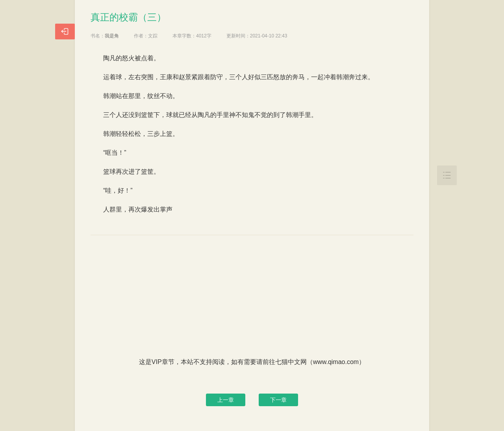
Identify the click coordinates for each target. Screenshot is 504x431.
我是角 (112, 36)
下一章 (278, 400)
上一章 (226, 400)
